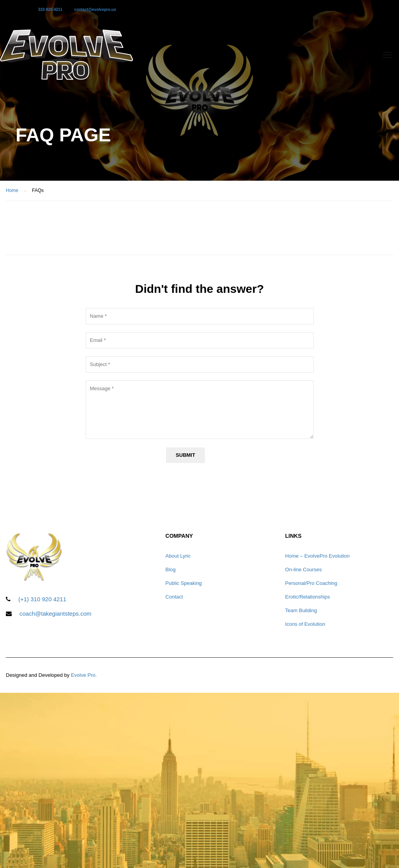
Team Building (301, 610)
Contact (174, 597)
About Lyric (178, 556)
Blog (171, 570)
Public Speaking (184, 583)
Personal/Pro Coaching (311, 583)
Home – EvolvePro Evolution (317, 556)
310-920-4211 (50, 10)
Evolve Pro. (84, 675)
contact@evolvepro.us (95, 10)
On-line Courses (304, 570)
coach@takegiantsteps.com (56, 614)
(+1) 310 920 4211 (42, 599)
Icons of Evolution (305, 624)
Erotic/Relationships (308, 597)
